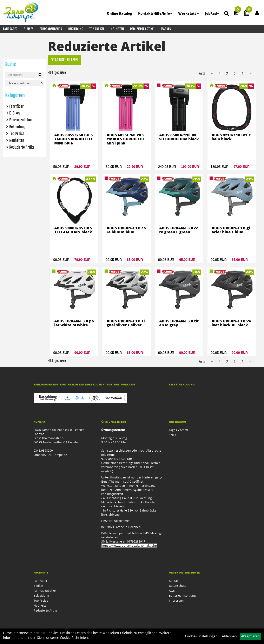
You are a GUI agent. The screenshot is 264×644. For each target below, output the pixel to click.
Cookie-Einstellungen (201, 636)
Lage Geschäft (179, 430)
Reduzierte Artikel (142, 29)
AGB (172, 591)
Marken (166, 29)
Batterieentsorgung (182, 596)
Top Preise (17, 134)
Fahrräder (10, 29)
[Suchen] (40, 75)
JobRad (212, 13)
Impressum (177, 600)
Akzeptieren (250, 636)
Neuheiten (117, 29)
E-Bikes (28, 29)
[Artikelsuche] (226, 14)
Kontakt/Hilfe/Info (155, 13)
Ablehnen (229, 636)
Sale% (173, 435)
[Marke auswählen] (25, 83)
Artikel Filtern (64, 60)
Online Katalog (119, 13)
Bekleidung (76, 29)
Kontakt (174, 581)
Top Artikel (97, 29)
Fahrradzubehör (51, 29)
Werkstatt (189, 13)
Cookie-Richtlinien (74, 638)
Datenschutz (178, 586)
